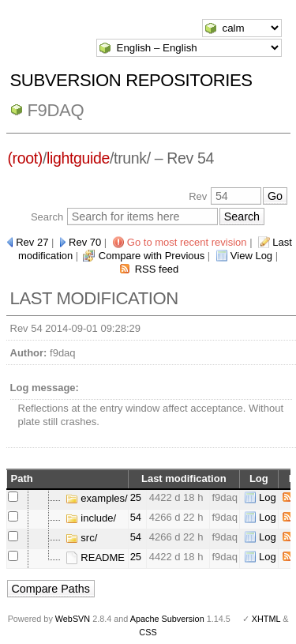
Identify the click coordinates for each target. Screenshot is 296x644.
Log (268, 497)
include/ (91, 518)
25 (136, 497)
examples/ (97, 498)
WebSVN (73, 619)
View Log (251, 256)
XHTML (266, 619)
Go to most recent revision (187, 242)
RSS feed (157, 269)
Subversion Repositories (131, 80)
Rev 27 (32, 242)
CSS (148, 632)
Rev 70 (85, 242)
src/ (82, 538)
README (95, 557)
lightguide (78, 158)
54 (136, 517)
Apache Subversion (167, 619)
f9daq (56, 110)
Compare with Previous (152, 256)
